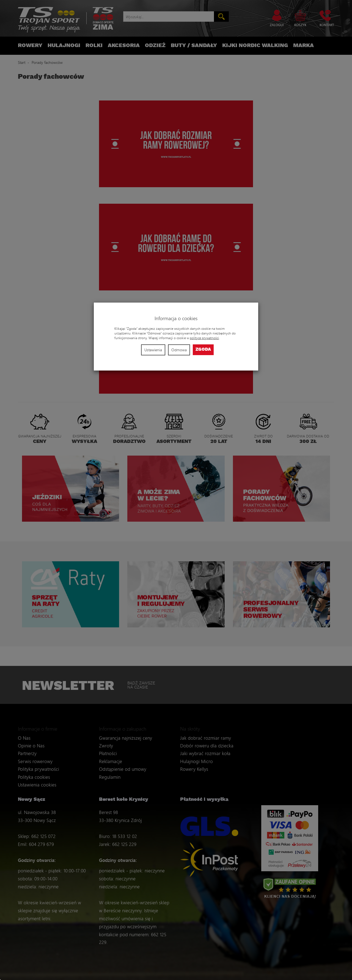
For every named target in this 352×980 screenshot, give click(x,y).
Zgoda (203, 349)
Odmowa (179, 350)
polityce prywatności (204, 338)
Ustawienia (153, 350)
